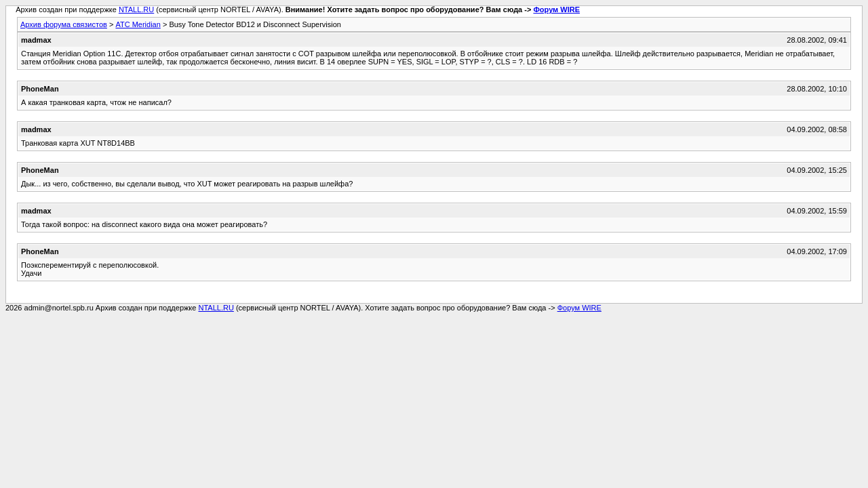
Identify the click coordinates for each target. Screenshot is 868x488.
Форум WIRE (556, 9)
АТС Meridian (138, 24)
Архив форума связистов (64, 24)
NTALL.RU (136, 9)
